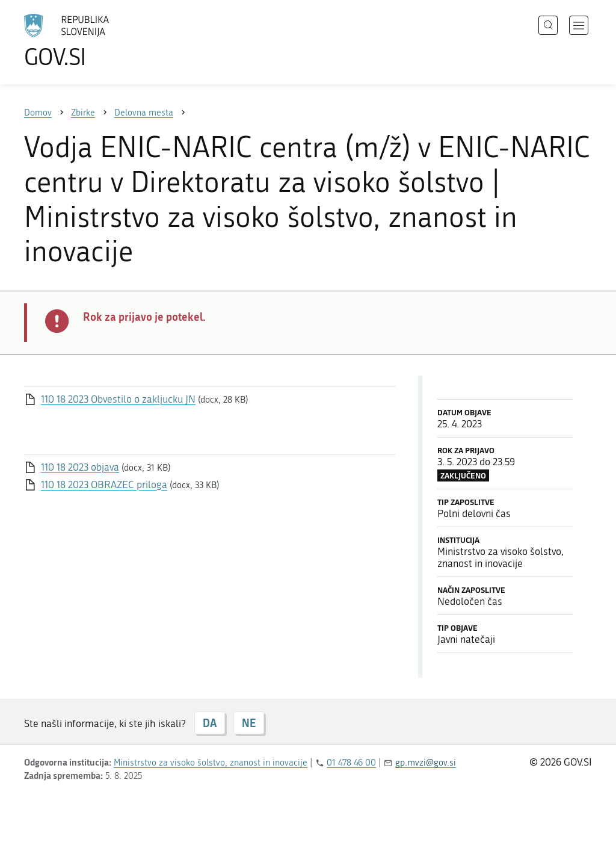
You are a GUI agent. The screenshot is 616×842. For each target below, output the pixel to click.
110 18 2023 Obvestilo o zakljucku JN (118, 399)
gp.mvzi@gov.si (426, 763)
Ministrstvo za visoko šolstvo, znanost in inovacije (211, 763)
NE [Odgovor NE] (249, 723)
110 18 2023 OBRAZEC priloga (104, 484)
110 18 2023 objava (80, 467)
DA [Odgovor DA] (210, 723)
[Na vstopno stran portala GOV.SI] (100, 41)
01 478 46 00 (351, 763)
